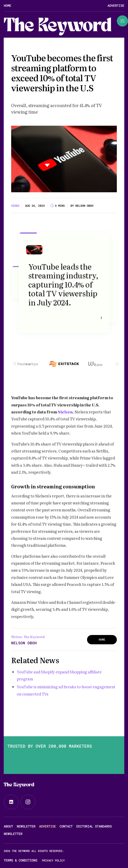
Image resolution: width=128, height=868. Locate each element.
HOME (102, 639)
